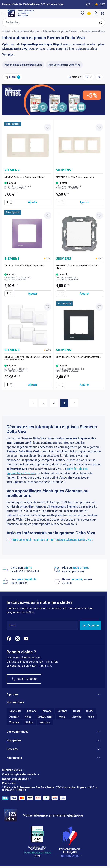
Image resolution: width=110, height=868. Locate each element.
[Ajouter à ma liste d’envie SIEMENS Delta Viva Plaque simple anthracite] (99, 307)
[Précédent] (33, 403)
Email (12, 625)
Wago (62, 717)
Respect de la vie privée (15, 779)
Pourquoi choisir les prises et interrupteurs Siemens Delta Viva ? (52, 540)
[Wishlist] (82, 13)
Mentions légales (12, 770)
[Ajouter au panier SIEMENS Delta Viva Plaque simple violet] (33, 294)
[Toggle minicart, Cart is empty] (102, 13)
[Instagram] (18, 639)
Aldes (28, 717)
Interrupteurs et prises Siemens (61, 31)
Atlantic (14, 717)
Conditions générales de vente (19, 774)
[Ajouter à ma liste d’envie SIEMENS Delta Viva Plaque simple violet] (48, 216)
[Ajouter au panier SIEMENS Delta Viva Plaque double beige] (33, 202)
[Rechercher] (101, 22)
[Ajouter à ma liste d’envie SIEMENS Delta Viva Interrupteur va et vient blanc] (99, 216)
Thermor (14, 723)
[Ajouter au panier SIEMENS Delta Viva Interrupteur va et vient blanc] (84, 294)
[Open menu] (4, 13)
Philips (29, 723)
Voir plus (8, 55)
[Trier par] (99, 77)
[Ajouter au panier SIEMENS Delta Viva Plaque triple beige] (84, 202)
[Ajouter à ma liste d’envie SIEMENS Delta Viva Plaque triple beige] (99, 127)
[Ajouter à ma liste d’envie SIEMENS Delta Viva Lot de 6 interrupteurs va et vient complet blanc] (48, 307)
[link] (74, 403)
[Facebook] (9, 639)
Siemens (76, 717)
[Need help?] (88, 4)
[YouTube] (26, 639)
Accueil (6, 31)
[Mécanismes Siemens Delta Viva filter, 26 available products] (23, 65)
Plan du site (9, 783)
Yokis (91, 717)
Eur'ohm (62, 711)
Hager (77, 711)
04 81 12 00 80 (24, 679)
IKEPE (90, 711)
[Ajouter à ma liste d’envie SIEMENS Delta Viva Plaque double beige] (48, 127)
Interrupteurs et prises (27, 31)
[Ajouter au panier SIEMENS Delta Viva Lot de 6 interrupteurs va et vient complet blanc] (33, 385)
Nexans (47, 711)
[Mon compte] (96, 13)
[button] (48, 258)
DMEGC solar (45, 717)
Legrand (32, 711)
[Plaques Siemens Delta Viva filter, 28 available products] (64, 65)
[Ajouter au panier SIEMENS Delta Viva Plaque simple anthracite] (84, 385)
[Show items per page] (88, 77)
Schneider (15, 711)
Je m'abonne (90, 625)
